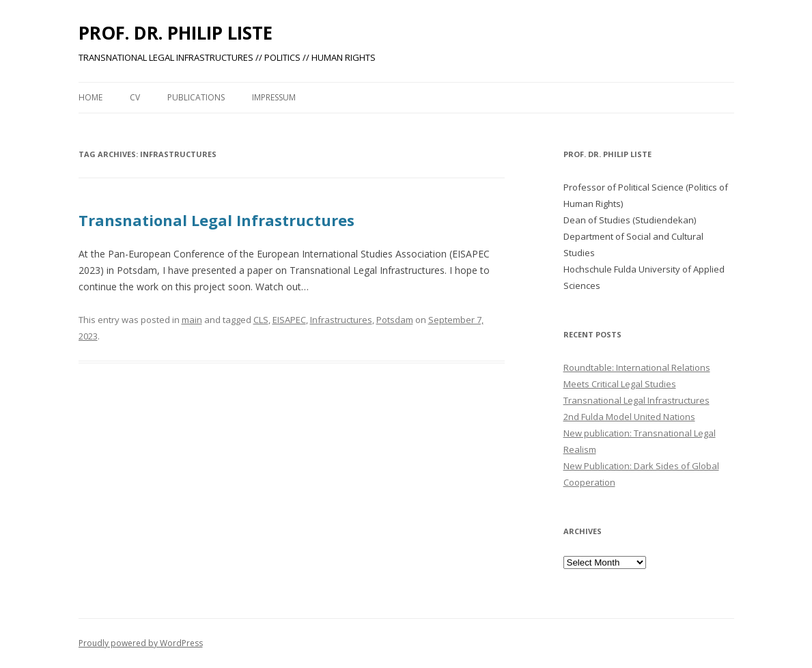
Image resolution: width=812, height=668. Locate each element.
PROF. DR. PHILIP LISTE (176, 33)
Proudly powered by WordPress (141, 643)
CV (135, 97)
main (192, 320)
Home (90, 97)
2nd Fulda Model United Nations (629, 417)
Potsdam (395, 320)
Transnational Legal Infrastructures (216, 220)
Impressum (274, 97)
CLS (261, 320)
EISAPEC (289, 320)
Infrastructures (341, 320)
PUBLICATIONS (196, 97)
